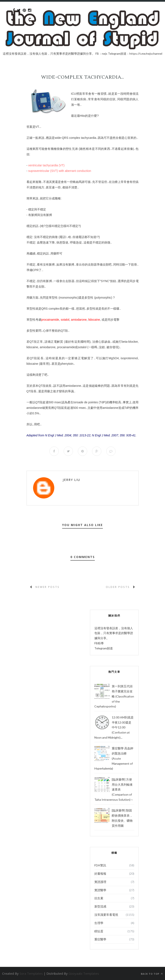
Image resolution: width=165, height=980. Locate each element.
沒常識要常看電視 (106, 915)
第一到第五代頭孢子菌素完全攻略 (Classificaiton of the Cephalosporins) (114, 696)
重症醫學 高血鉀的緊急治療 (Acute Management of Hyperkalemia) (114, 758)
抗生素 (99, 898)
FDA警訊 (100, 865)
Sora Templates (31, 973)
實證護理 (100, 882)
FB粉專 (99, 643)
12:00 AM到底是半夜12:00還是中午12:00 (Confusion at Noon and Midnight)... (114, 727)
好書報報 (100, 874)
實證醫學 (100, 890)
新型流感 (100, 906)
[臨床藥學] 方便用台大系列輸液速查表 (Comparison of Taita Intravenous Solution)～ (114, 789)
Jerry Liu (71, 480)
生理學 (99, 923)
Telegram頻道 (104, 648)
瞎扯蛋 (99, 931)
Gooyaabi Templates (84, 973)
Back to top (152, 974)
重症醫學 (100, 939)
